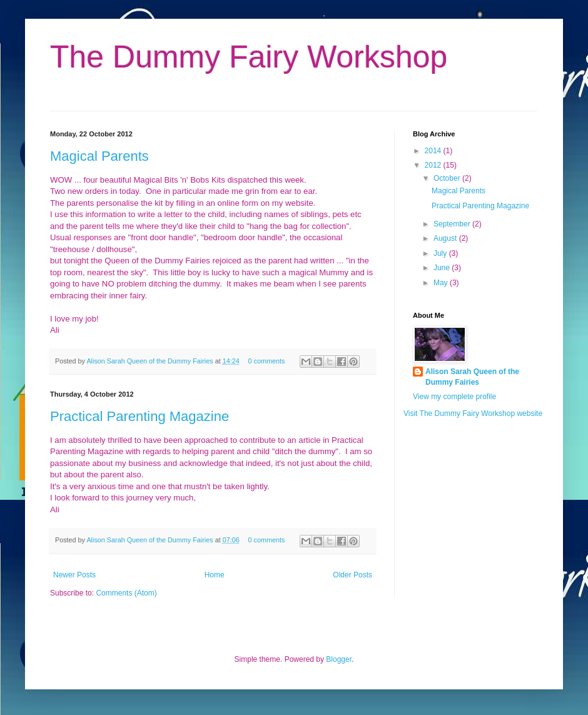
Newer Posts (74, 575)
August (446, 238)
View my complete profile (454, 397)
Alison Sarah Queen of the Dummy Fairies (150, 361)
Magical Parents (99, 156)
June (443, 268)
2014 (434, 151)
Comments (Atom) (126, 593)
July (441, 253)
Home (215, 575)
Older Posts (352, 575)
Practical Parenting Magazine (139, 416)
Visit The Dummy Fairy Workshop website (473, 413)
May (442, 283)
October (448, 178)
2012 (434, 165)
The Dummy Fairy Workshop (249, 57)
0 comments (267, 361)
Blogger (339, 659)
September (453, 224)
